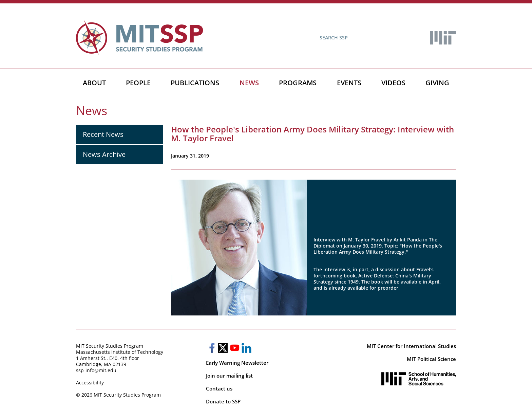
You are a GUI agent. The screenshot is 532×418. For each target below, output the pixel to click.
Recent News (103, 134)
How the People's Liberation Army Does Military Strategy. (378, 249)
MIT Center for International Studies (411, 346)
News (249, 83)
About (94, 83)
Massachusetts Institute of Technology (120, 352)
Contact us (219, 388)
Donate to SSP (223, 401)
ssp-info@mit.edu (96, 370)
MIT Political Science (431, 359)
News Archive (104, 154)
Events (349, 83)
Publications (195, 83)
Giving (437, 83)
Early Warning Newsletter (237, 363)
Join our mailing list (229, 376)
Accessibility (90, 383)
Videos (393, 83)
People (138, 83)
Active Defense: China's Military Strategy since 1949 (372, 279)
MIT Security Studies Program (110, 346)
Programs (298, 83)
